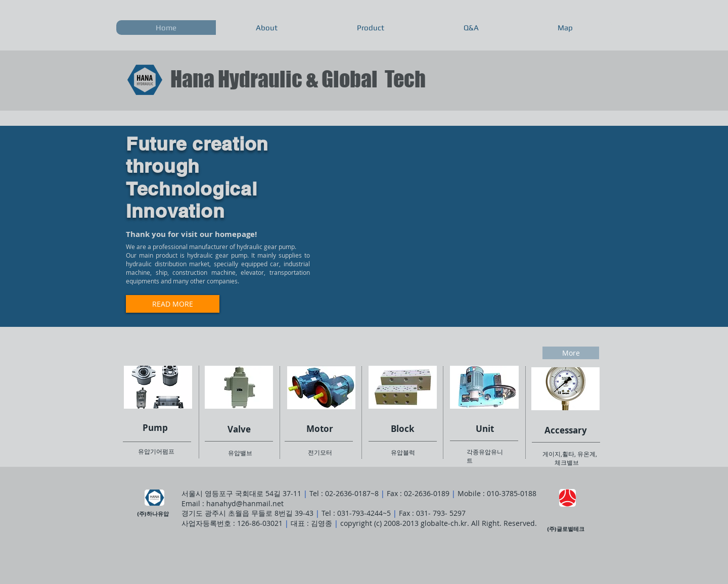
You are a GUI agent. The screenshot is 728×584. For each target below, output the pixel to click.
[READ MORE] (173, 304)
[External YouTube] (460, 222)
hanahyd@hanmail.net (245, 503)
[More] (571, 353)
